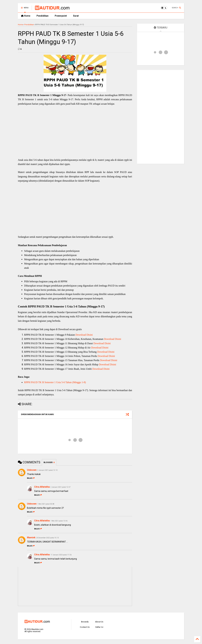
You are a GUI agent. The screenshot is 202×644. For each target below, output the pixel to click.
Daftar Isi (99, 627)
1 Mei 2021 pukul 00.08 (46, 504)
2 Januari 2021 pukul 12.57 (61, 487)
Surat (76, 16)
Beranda (85, 622)
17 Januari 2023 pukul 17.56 (61, 555)
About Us (99, 622)
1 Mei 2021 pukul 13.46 (59, 521)
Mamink (31, 538)
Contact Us (85, 627)
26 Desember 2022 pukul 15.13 (48, 538)
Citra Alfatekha (42, 487)
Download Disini (84, 335)
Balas (31, 478)
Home (26, 16)
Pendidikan (43, 16)
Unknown (32, 470)
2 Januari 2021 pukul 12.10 (47, 470)
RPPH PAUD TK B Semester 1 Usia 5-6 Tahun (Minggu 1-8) (55, 382)
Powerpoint (61, 16)
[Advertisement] (75, 135)
